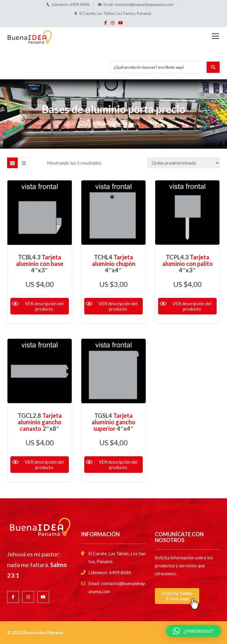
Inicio (83, 123)
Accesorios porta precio (119, 123)
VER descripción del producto (44, 306)
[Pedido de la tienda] (184, 163)
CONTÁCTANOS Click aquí (177, 596)
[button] (193, 631)
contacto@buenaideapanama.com (144, 4)
